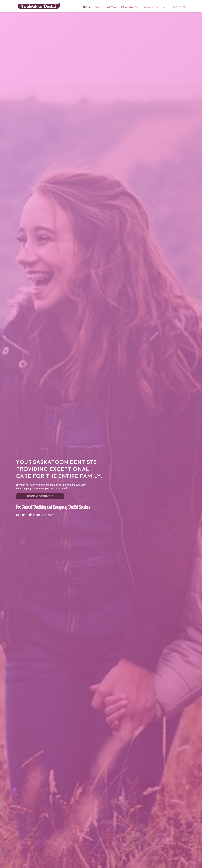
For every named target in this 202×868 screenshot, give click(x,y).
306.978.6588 (45, 515)
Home (39, 6)
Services (112, 7)
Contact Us (179, 7)
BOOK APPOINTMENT (40, 496)
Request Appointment (155, 7)
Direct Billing (129, 7)
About (98, 7)
